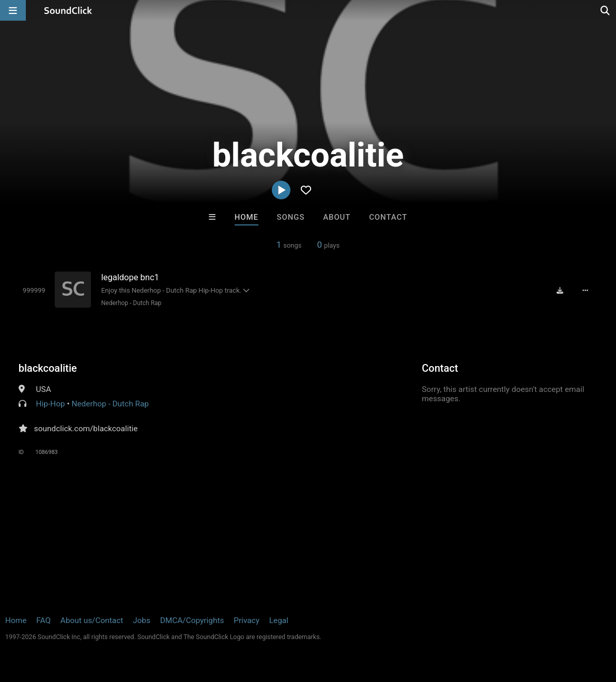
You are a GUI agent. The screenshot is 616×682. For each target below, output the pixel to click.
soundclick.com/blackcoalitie (86, 429)
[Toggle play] (34, 290)
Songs (291, 217)
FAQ (43, 620)
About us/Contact (92, 620)
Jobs (142, 620)
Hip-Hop (51, 404)
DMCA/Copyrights (192, 620)
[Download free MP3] (560, 291)
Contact (388, 217)
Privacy (247, 620)
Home (247, 217)
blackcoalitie (48, 368)
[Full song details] (585, 291)
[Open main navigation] (13, 10)
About (337, 217)
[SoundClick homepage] (68, 10)
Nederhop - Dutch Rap (132, 303)
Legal (279, 620)
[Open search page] (606, 10)
